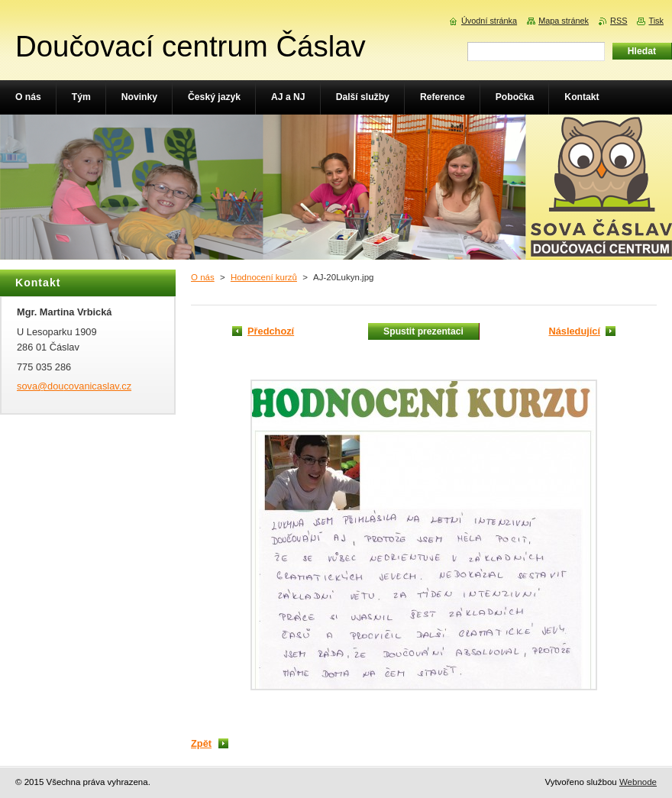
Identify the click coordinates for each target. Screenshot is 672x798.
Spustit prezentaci (423, 331)
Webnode (638, 782)
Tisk (656, 21)
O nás (203, 277)
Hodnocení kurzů (264, 277)
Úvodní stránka (489, 21)
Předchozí (271, 331)
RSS (619, 21)
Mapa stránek (564, 21)
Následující (574, 331)
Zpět (201, 743)
